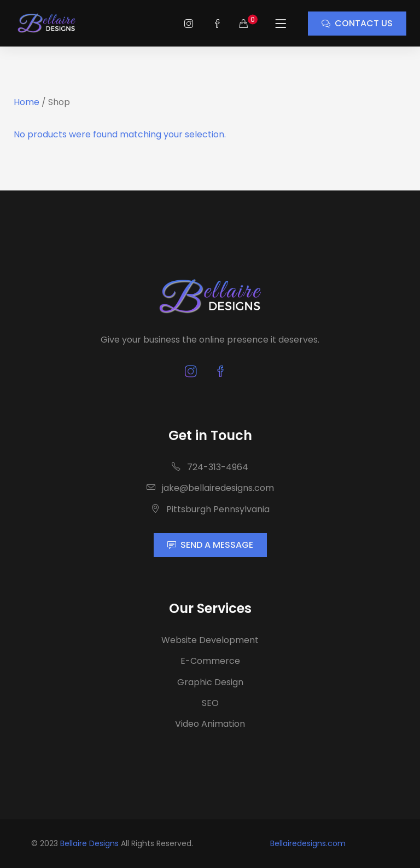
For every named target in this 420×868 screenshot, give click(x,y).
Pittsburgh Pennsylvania (210, 509)
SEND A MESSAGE (210, 545)
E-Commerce (210, 661)
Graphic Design (210, 682)
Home (27, 102)
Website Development (210, 640)
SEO (210, 703)
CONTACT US (357, 23)
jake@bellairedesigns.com (210, 488)
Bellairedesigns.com (308, 843)
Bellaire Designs (89, 843)
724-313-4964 (210, 467)
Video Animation (210, 724)
